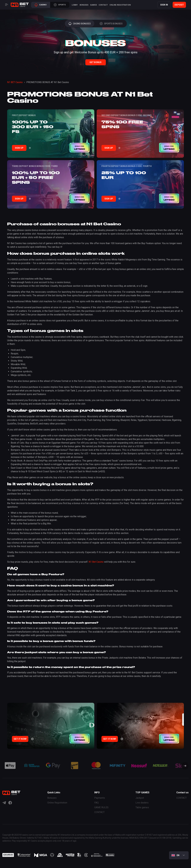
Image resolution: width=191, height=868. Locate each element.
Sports (60, 5)
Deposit (179, 5)
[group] (10, 766)
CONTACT (103, 5)
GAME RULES (101, 807)
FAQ (96, 803)
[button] (184, 766)
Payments (100, 798)
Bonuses (84, 5)
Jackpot (140, 798)
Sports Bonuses (111, 24)
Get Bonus (96, 62)
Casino (41, 5)
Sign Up (19, 148)
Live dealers (142, 803)
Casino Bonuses (80, 24)
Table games (142, 807)
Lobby (75, 5)
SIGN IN (164, 5)
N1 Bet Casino (96, 562)
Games (93, 5)
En (175, 855)
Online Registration (120, 5)
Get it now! (20, 739)
